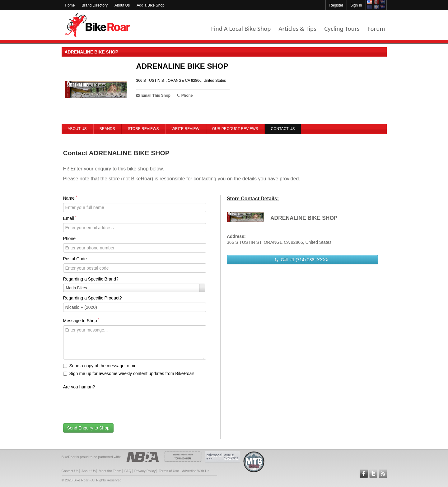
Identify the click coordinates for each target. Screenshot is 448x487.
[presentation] (110, 404)
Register (336, 5)
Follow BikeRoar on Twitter (373, 474)
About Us (122, 5)
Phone (69, 239)
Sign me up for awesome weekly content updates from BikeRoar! (129, 373)
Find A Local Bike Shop (241, 29)
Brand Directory (95, 5)
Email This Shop (153, 95)
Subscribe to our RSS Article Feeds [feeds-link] (383, 474)
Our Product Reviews (235, 129)
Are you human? (79, 387)
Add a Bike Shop (150, 5)
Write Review (185, 129)
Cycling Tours (342, 29)
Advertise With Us (196, 471)
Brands (107, 129)
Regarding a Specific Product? (93, 298)
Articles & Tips (297, 29)
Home (70, 5)
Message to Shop (81, 320)
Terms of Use (169, 471)
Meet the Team (110, 471)
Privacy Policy (145, 471)
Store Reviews (143, 129)
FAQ (128, 471)
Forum (376, 29)
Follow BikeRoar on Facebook (364, 474)
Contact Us (70, 471)
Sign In (356, 5)
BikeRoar (98, 25)
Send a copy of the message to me (100, 366)
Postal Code (75, 259)
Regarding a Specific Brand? (91, 279)
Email (70, 218)
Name (70, 198)
